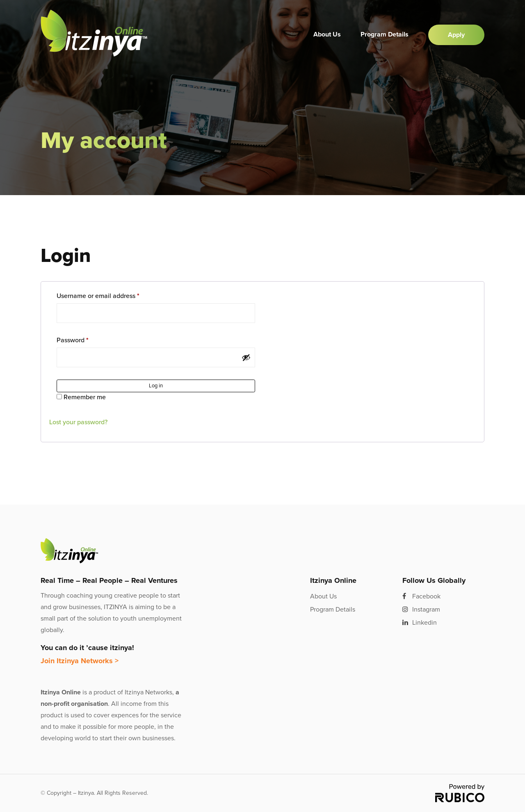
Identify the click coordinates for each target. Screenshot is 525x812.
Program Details (385, 34)
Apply (456, 35)
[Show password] (246, 357)
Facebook (421, 596)
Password (73, 340)
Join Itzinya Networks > (80, 661)
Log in (156, 386)
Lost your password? (78, 422)
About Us (327, 34)
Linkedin (420, 623)
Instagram (421, 610)
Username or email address (98, 296)
